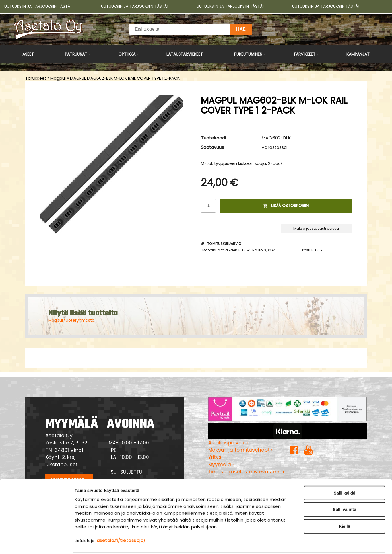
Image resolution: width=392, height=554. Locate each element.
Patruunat (76, 54)
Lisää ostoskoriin (286, 206)
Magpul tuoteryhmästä (71, 320)
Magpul (58, 78)
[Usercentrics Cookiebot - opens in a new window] (37, 543)
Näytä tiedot (306, 543)
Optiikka (127, 54)
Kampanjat (358, 54)
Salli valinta (345, 489)
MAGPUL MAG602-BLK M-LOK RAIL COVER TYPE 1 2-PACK (125, 78)
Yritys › (216, 457)
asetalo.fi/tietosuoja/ (121, 519)
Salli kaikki (345, 472)
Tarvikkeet (304, 54)
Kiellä (344, 505)
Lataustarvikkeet (185, 54)
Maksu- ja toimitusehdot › (240, 450)
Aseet (28, 54)
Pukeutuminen (248, 54)
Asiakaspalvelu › (228, 443)
